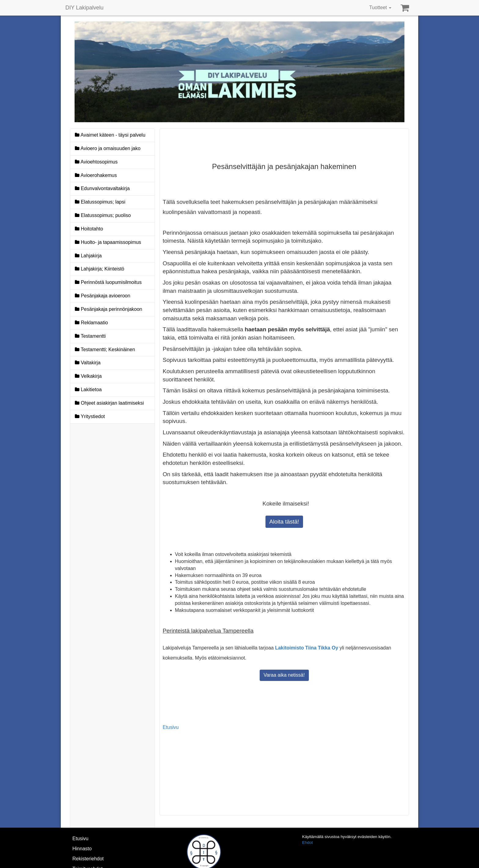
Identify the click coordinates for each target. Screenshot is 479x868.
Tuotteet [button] (380, 7)
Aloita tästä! (284, 522)
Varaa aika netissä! (284, 675)
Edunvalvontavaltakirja (102, 188)
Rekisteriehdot (88, 859)
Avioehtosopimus (96, 162)
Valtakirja (88, 363)
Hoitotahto (89, 229)
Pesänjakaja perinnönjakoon (115, 309)
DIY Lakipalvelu (84, 8)
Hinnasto (82, 849)
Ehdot (307, 842)
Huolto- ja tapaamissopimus (108, 242)
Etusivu (171, 727)
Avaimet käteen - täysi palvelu (110, 135)
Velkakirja (88, 376)
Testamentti (90, 336)
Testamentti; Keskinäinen (105, 349)
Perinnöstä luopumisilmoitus (108, 282)
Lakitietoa (88, 390)
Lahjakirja (88, 256)
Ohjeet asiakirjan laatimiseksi (109, 403)
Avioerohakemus (96, 175)
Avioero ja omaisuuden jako (108, 148)
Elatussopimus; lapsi (100, 202)
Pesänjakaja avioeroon (102, 296)
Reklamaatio (91, 323)
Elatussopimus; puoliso (103, 215)
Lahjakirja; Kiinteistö (100, 269)
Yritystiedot (90, 416)
